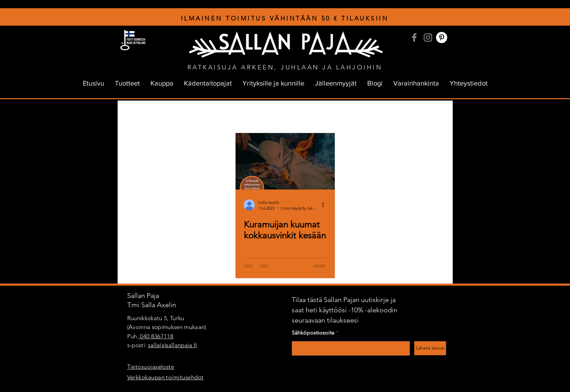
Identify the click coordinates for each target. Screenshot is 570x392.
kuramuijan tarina (225, 114)
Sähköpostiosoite (313, 333)
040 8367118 (156, 336)
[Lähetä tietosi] (430, 348)
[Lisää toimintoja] (326, 205)
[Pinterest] (442, 37)
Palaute (363, 114)
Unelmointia (302, 114)
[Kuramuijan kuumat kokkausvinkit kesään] (285, 161)
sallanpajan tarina (175, 114)
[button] (437, 115)
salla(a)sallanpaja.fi (173, 345)
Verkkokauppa (400, 114)
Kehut (335, 114)
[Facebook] (414, 37)
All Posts (134, 114)
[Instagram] (428, 37)
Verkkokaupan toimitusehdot (165, 377)
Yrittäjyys (266, 114)
